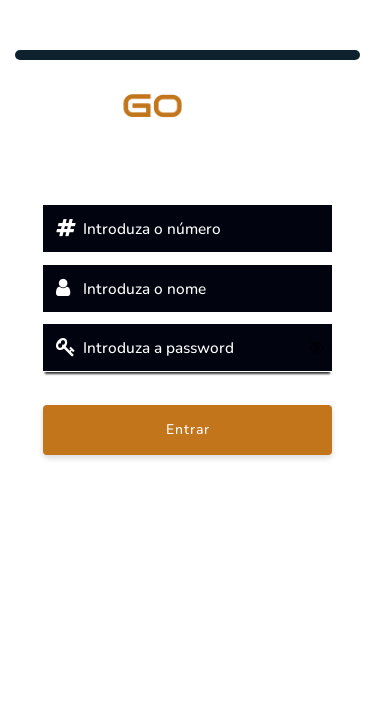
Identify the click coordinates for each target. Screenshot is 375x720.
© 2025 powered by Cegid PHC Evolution (187, 586)
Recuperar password (187, 475)
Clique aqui (187, 535)
